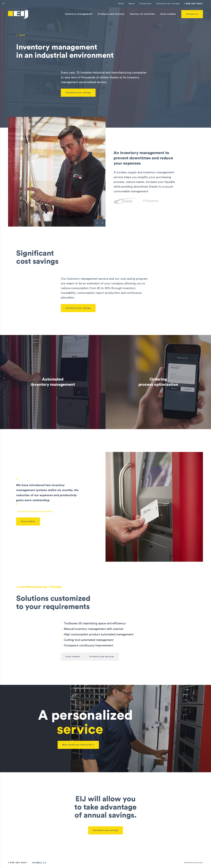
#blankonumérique (194, 863)
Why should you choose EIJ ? (78, 745)
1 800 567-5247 (194, 4)
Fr (4, 4)
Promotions (146, 4)
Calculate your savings (168, 4)
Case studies (28, 521)
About (132, 4)
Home (121, 4)
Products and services (102, 657)
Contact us (192, 14)
